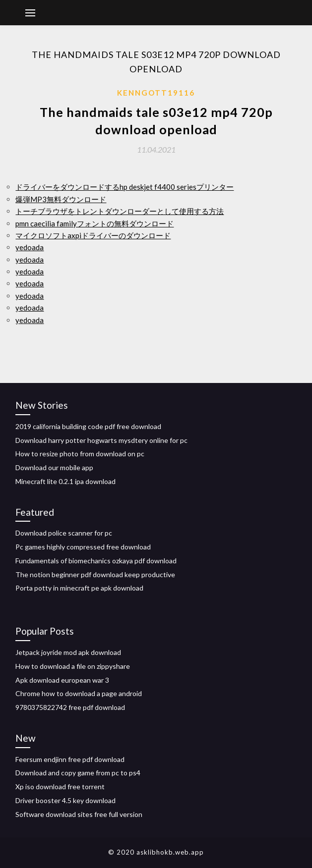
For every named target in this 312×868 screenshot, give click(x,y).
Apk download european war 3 (62, 680)
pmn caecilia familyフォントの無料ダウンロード (94, 223)
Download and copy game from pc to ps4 (78, 773)
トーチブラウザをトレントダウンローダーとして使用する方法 (120, 211)
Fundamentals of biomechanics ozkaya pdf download (96, 561)
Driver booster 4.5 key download (65, 800)
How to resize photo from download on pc (80, 454)
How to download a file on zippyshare (73, 666)
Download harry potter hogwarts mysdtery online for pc (101, 440)
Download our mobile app (54, 467)
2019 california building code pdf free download (88, 426)
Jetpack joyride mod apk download (68, 652)
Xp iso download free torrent (60, 787)
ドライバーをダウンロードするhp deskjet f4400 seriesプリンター (125, 187)
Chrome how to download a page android (79, 693)
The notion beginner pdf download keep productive (95, 574)
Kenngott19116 (156, 93)
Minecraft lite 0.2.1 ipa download (65, 481)
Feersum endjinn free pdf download (70, 759)
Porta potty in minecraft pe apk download (79, 588)
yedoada (30, 247)
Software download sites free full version (79, 814)
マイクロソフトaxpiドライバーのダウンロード (93, 235)
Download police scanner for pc (64, 533)
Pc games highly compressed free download (83, 547)
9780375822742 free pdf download (70, 707)
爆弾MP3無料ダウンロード (61, 199)
